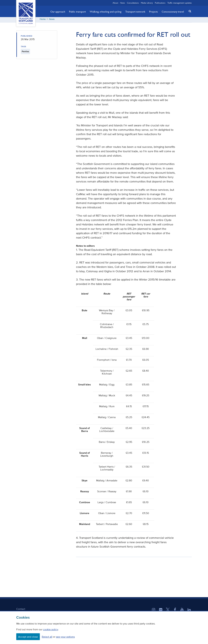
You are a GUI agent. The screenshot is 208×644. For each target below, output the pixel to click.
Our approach (58, 12)
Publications (160, 3)
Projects (153, 12)
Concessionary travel (173, 12)
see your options (65, 637)
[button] (189, 11)
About (115, 3)
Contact (21, 610)
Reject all (47, 637)
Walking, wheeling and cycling (106, 12)
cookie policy (51, 629)
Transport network (135, 12)
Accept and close (28, 637)
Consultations (133, 3)
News (123, 3)
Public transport (77, 12)
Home (43, 20)
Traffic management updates (180, 3)
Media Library (147, 3)
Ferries (25, 53)
